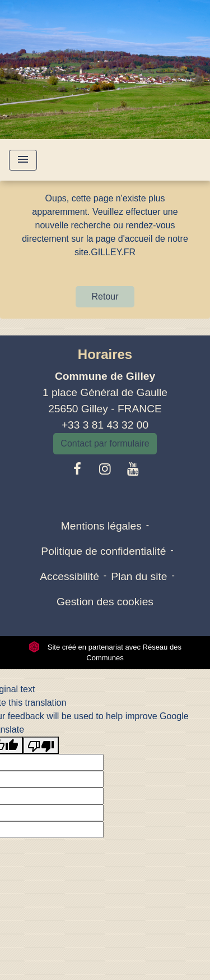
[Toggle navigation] (23, 160)
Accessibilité (69, 576)
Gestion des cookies (105, 602)
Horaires (105, 354)
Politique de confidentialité (103, 551)
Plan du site (139, 576)
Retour (105, 296)
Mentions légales (101, 526)
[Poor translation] (41, 745)
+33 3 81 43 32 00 (105, 425)
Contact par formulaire (105, 443)
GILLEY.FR (113, 252)
